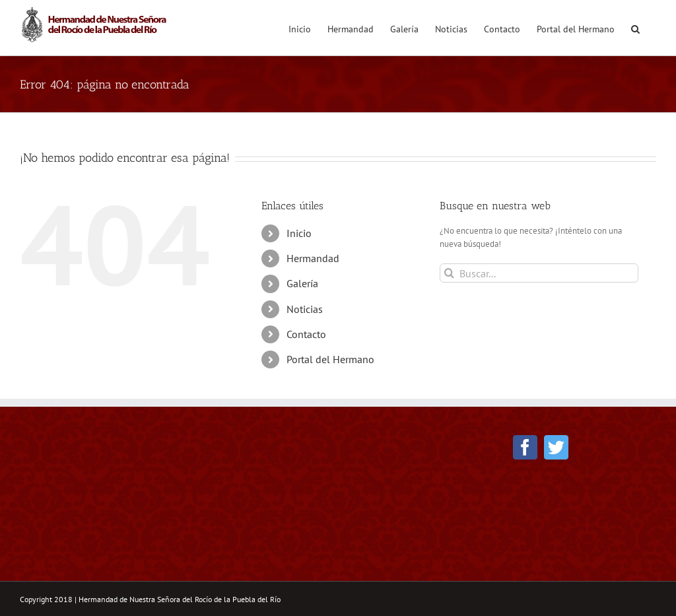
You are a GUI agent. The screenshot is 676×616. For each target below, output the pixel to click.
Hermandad (313, 258)
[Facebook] (525, 447)
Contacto (306, 334)
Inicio (299, 233)
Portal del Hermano (330, 359)
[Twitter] (556, 447)
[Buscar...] (539, 273)
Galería (302, 283)
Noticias (305, 309)
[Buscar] (449, 273)
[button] (635, 28)
